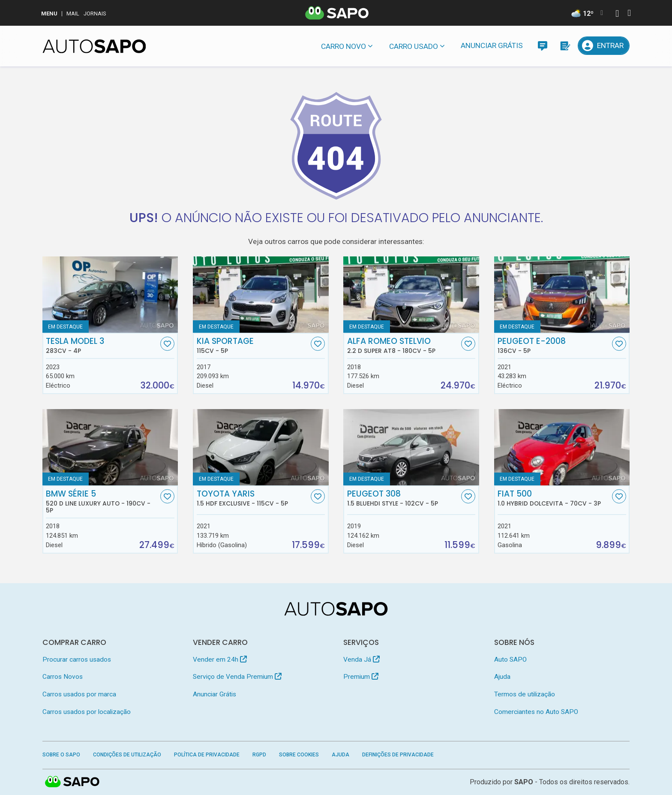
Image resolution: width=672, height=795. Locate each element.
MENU (49, 14)
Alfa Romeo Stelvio (403, 346)
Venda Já (361, 659)
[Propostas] (565, 46)
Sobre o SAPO (61, 755)
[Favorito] (167, 344)
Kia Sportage (253, 346)
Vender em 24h (220, 659)
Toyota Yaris (253, 498)
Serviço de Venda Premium (237, 677)
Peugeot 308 (403, 498)
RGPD (259, 755)
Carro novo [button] (343, 46)
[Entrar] (604, 46)
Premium (361, 677)
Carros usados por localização (87, 712)
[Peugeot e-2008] (562, 295)
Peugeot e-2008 (554, 346)
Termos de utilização (525, 694)
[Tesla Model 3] (110, 295)
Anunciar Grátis (492, 45)
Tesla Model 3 (102, 346)
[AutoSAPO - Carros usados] (94, 46)
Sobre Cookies (299, 755)
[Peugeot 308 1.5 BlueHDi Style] (411, 447)
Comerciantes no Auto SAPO (536, 712)
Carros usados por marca (79, 694)
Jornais (95, 14)
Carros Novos (63, 677)
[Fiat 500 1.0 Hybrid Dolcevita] (562, 447)
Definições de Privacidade (398, 755)
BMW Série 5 (102, 502)
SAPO (524, 782)
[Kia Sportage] (261, 295)
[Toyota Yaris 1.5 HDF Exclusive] (261, 447)
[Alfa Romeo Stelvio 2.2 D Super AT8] (411, 295)
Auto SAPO (510, 659)
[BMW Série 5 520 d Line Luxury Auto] (110, 447)
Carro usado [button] (414, 46)
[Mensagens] (542, 46)
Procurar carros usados (77, 659)
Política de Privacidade (207, 755)
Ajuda (502, 677)
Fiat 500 (554, 498)
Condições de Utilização (127, 755)
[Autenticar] (617, 14)
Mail (73, 14)
